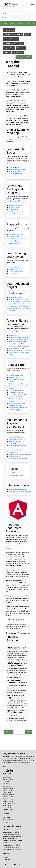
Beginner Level (9, 30)
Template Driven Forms (16, 234)
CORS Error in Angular (16, 392)
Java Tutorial (7, 777)
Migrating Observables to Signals (19, 350)
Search (5, 18)
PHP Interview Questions (11, 843)
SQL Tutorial (7, 808)
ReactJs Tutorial (8, 799)
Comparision (21, 48)
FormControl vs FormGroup (18, 239)
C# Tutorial (6, 786)
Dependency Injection (16, 271)
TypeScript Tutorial (9, 803)
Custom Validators (15, 243)
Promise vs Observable (16, 437)
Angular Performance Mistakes (19, 306)
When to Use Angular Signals (18, 342)
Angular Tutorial (8, 797)
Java (13, 23)
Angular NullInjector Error (17, 377)
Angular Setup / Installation (17, 169)
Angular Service (14, 269)
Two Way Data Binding (16, 212)
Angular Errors (9, 48)
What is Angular (14, 167)
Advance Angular (10, 43)
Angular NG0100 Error (16, 375)
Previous (20, 57)
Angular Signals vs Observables (19, 337)
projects (7, 52)
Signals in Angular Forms (17, 348)
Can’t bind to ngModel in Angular (19, 384)
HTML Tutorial (7, 790)
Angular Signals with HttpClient (19, 346)
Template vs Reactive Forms (18, 439)
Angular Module (14, 176)
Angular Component (15, 174)
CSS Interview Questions (11, 832)
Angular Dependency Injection (18, 300)
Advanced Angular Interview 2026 (19, 492)
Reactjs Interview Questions (12, 836)
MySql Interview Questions (12, 845)
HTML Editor (7, 818)
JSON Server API (14, 473)
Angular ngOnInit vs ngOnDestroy (19, 454)
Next (29, 57)
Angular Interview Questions (18, 489)
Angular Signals (14, 335)
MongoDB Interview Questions (13, 841)
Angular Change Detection (17, 304)
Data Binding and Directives (13, 35)
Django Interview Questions (12, 849)
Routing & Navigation (11, 39)
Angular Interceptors (15, 297)
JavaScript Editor (8, 820)
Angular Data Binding (16, 205)
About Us (6, 857)
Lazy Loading (13, 274)
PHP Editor (7, 822)
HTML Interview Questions (11, 830)
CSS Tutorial (7, 792)
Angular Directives (15, 214)
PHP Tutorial (7, 805)
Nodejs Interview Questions (12, 838)
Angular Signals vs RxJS (17, 344)
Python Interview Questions (12, 847)
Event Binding (13, 210)
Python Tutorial (8, 779)
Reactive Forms (14, 237)
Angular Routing (14, 267)
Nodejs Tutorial (8, 801)
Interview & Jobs (18, 52)
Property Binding (14, 207)
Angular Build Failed (15, 397)
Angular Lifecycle (14, 172)
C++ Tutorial (7, 784)
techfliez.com (20, 865)
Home (5, 23)
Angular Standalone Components (19, 302)
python (21, 23)
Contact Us (7, 859)
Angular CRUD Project (16, 475)
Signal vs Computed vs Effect (18, 340)
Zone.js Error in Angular (16, 390)
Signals (21, 43)
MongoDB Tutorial (9, 810)
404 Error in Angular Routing (18, 395)
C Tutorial (6, 782)
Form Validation (14, 241)
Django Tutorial (8, 788)
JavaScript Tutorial (9, 795)
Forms (27, 35)
